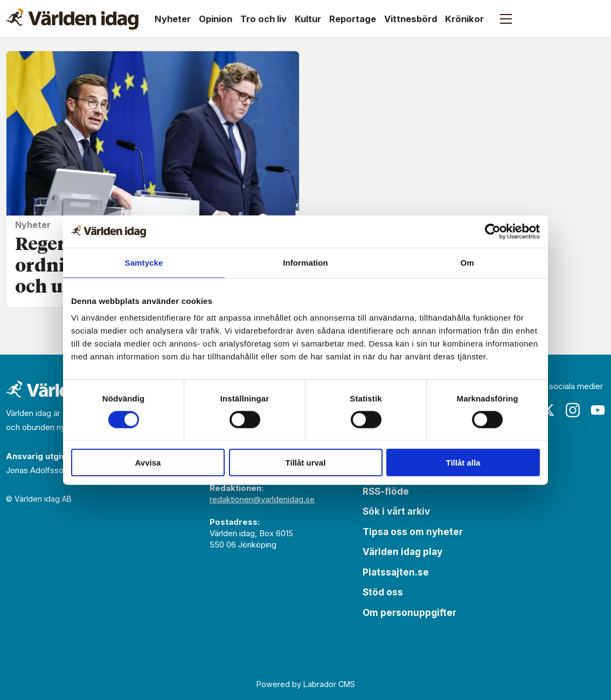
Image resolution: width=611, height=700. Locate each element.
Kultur (308, 19)
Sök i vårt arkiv (396, 511)
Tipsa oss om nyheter (413, 532)
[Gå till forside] (72, 19)
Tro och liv (263, 19)
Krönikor (464, 19)
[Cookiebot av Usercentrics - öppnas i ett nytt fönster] (493, 231)
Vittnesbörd (411, 19)
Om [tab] (467, 262)
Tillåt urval (306, 463)
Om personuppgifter (409, 613)
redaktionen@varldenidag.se (262, 499)
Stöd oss (383, 592)
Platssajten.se (396, 572)
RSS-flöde (386, 491)
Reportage (353, 19)
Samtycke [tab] (144, 262)
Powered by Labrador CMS (306, 684)
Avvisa (148, 463)
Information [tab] (305, 262)
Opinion (216, 19)
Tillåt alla (463, 463)
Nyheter (173, 19)
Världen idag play (402, 552)
